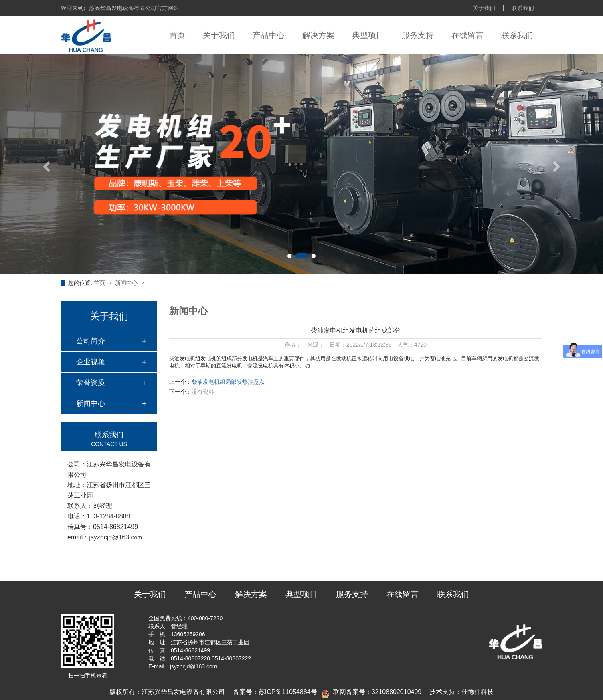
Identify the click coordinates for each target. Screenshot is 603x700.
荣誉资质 (91, 383)
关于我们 (484, 8)
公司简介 (91, 341)
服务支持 (418, 35)
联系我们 (523, 8)
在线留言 (467, 35)
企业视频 (91, 362)
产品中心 (269, 35)
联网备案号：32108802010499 (377, 692)
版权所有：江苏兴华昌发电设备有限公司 (167, 692)
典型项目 (368, 35)
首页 (177, 35)
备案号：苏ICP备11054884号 (275, 692)
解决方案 (318, 35)
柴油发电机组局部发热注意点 (228, 382)
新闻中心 (127, 283)
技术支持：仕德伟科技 (461, 692)
